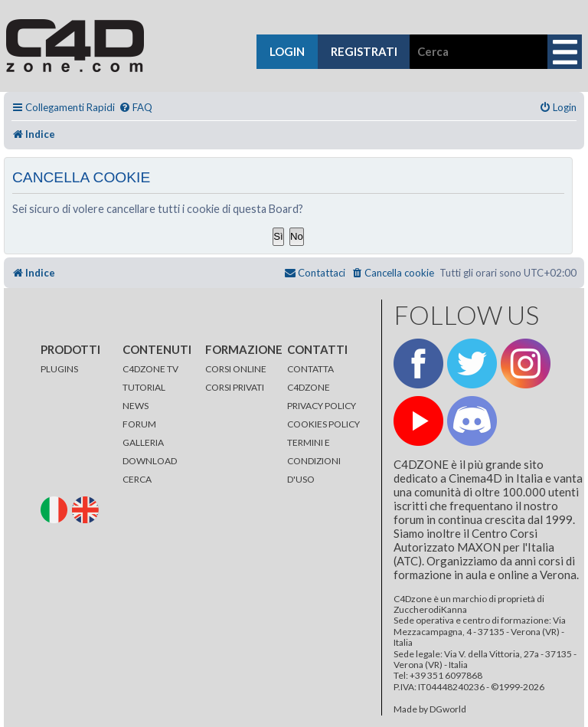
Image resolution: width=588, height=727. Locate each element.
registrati (364, 51)
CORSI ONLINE (236, 369)
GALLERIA (143, 442)
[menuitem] (136, 108)
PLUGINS (59, 369)
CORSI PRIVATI (235, 387)
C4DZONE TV (150, 369)
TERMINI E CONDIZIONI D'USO (314, 461)
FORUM (139, 424)
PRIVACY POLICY (322, 406)
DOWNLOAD (150, 461)
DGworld (448, 709)
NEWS (136, 406)
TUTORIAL (144, 387)
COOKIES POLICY (323, 424)
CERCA (137, 479)
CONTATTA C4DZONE (310, 378)
